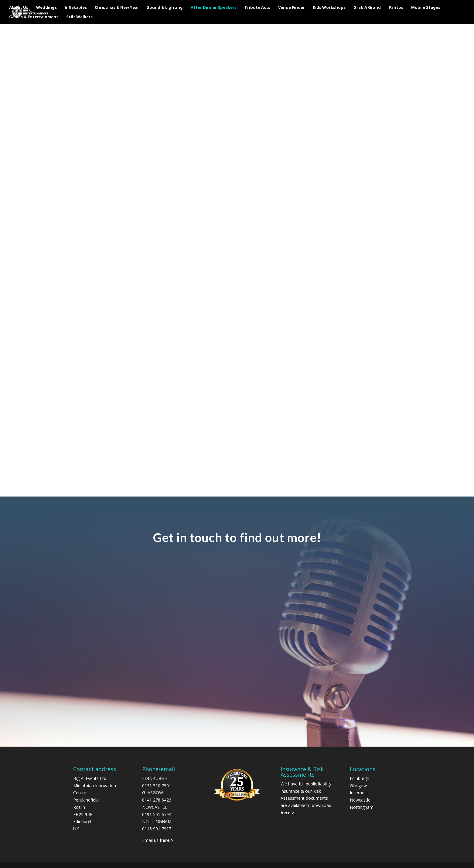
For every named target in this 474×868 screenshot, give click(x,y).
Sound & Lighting (165, 8)
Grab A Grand (367, 8)
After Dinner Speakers (214, 8)
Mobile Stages (426, 8)
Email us (158, 840)
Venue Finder (292, 8)
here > (288, 813)
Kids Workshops (329, 8)
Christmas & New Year (117, 8)
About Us (19, 8)
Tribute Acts (257, 8)
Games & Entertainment (34, 17)
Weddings (46, 8)
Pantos (396, 8)
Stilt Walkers (79, 17)
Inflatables (76, 8)
